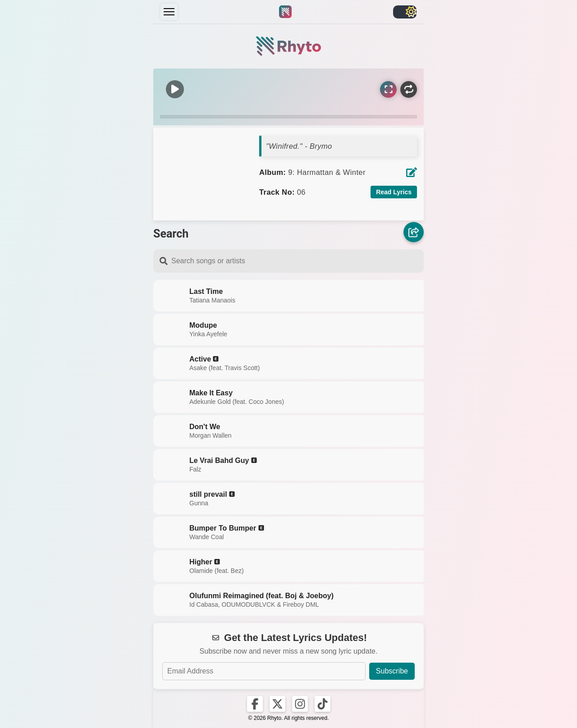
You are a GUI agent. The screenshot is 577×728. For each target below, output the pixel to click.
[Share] (414, 233)
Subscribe (392, 671)
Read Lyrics (394, 192)
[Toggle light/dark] (405, 12)
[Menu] (169, 12)
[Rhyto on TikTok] (323, 704)
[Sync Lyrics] (388, 89)
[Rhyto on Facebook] (255, 704)
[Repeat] (409, 89)
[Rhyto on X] (277, 704)
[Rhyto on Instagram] (300, 704)
